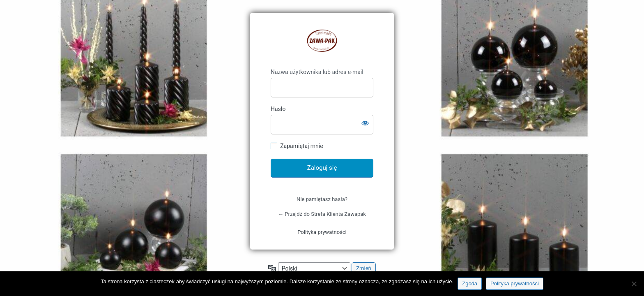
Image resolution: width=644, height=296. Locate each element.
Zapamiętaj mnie (301, 146)
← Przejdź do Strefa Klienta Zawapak (322, 214)
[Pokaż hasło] (365, 123)
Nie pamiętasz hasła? (322, 199)
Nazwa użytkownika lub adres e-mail (317, 72)
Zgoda (470, 283)
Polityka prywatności (322, 232)
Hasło (278, 109)
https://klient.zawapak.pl (322, 41)
